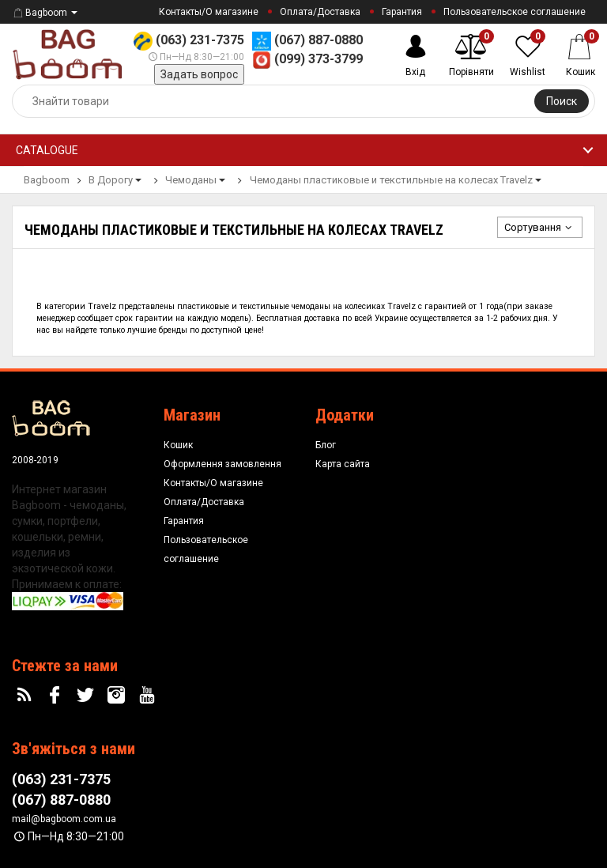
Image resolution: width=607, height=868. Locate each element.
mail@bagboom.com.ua (64, 819)
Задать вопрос (199, 74)
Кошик (178, 445)
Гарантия (402, 12)
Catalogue (47, 150)
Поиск (562, 101)
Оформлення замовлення (222, 464)
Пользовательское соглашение (515, 12)
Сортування (540, 227)
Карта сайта (343, 464)
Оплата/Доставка (320, 12)
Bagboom (40, 13)
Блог (326, 445)
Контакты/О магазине (209, 12)
